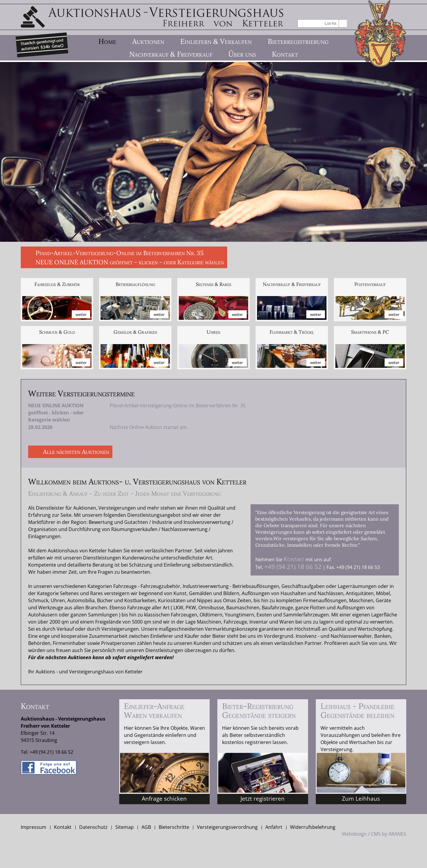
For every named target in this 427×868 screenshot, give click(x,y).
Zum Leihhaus (361, 798)
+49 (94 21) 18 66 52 (293, 567)
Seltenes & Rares (213, 284)
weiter (81, 314)
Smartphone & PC (370, 332)
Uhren (213, 332)
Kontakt (294, 559)
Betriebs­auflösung (135, 284)
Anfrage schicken (164, 798)
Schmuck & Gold (57, 332)
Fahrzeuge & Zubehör (57, 284)
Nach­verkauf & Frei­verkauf (292, 284)
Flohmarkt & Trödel (292, 332)
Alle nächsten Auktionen (76, 452)
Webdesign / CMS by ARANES (374, 834)
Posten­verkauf (370, 284)
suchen (343, 23)
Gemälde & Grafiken (135, 332)
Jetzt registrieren (263, 798)
